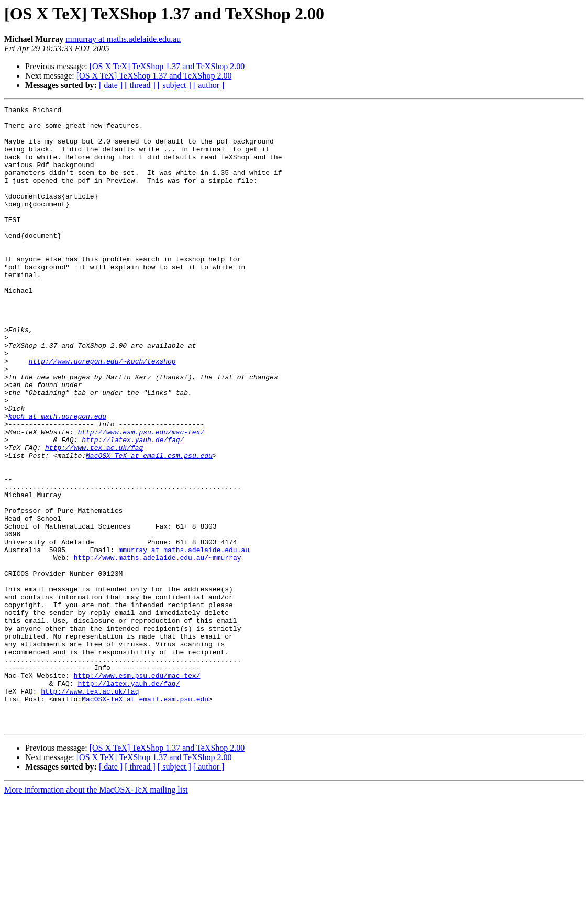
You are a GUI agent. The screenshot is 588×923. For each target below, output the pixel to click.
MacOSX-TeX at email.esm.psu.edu (149, 526)
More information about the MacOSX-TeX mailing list (96, 914)
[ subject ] (174, 85)
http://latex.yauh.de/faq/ (133, 507)
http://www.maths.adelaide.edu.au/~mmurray (158, 649)
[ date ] (111, 85)
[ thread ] (140, 85)
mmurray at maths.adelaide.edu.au (123, 39)
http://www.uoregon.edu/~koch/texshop (102, 413)
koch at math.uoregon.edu (57, 479)
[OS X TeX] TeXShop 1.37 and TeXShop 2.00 (167, 66)
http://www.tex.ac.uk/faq (94, 517)
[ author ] (209, 85)
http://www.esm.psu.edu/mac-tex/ (141, 498)
